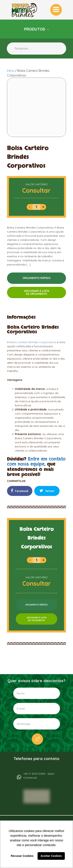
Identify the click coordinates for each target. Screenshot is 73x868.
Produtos (35, 29)
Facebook (20, 491)
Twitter (47, 491)
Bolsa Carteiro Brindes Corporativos (33, 342)
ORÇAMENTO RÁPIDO (36, 278)
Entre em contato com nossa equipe (36, 462)
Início (11, 71)
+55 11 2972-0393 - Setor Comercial (39, 776)
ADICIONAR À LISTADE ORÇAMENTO (37, 292)
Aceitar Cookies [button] (51, 856)
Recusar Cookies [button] (22, 856)
